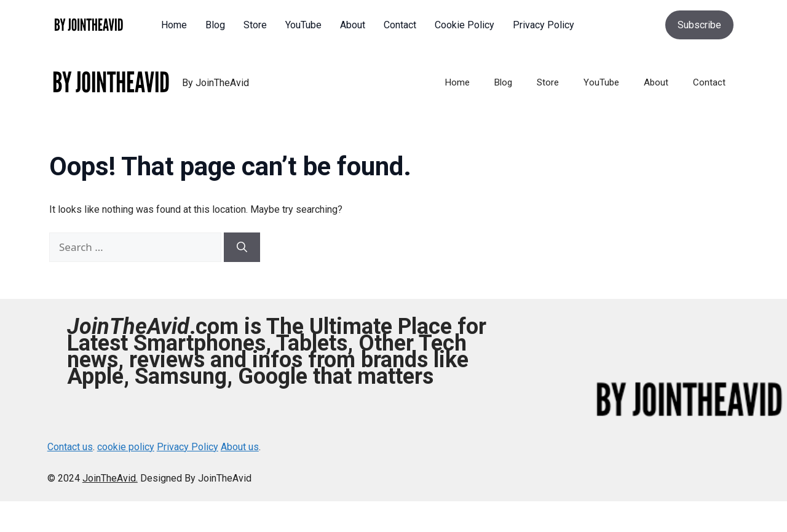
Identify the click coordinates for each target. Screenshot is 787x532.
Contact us (70, 447)
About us (240, 447)
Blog (503, 82)
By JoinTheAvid (216, 83)
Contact (709, 82)
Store (548, 82)
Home (457, 82)
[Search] (242, 247)
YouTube (601, 82)
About (656, 82)
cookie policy (126, 447)
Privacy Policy (188, 447)
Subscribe (699, 25)
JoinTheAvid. (110, 478)
